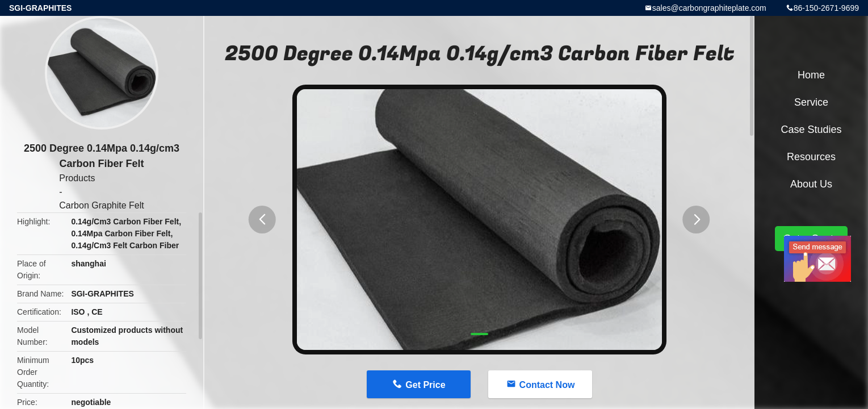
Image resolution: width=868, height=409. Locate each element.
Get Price (425, 385)
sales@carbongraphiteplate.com (709, 8)
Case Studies (811, 130)
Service (811, 102)
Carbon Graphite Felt (101, 205)
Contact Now (547, 385)
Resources (811, 157)
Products (77, 178)
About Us (811, 184)
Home (811, 75)
